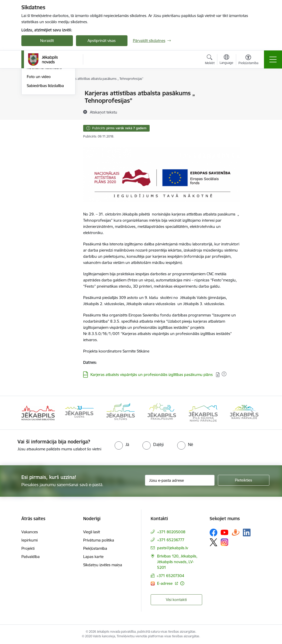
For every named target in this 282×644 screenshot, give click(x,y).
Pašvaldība (31, 557)
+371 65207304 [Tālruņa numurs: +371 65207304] (170, 576)
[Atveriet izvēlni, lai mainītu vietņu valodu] (227, 60)
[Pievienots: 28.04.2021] (224, 374)
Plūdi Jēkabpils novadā (46, 102)
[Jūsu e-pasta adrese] (180, 480)
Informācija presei (42, 120)
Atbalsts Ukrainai (41, 111)
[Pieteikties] (244, 480)
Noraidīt (47, 41)
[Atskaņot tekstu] (104, 112)
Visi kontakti (176, 600)
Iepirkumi (29, 540)
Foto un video (39, 138)
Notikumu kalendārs (44, 129)
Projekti (28, 548)
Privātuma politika (99, 540)
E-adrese (165, 583)
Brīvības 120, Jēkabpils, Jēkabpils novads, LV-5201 (177, 562)
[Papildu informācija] (182, 583)
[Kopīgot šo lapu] (253, 104)
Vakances (30, 532)
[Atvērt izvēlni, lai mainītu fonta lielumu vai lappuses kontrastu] (248, 60)
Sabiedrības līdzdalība (45, 147)
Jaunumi (34, 94)
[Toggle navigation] (273, 59)
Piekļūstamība (95, 548)
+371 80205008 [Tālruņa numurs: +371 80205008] (171, 532)
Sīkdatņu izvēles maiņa (103, 565)
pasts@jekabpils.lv (173, 548)
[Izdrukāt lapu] (253, 91)
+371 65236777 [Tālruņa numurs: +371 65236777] (171, 540)
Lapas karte (93, 557)
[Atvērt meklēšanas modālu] (210, 60)
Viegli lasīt (92, 532)
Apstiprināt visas (102, 41)
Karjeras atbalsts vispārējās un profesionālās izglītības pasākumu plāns (152, 375)
